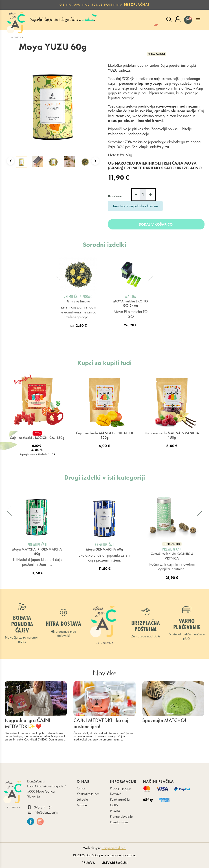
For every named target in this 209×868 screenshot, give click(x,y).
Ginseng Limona (78, 301)
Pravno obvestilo (121, 816)
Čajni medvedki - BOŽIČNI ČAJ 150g (37, 438)
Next (95, 161)
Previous (11, 161)
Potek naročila (120, 799)
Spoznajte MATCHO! (164, 720)
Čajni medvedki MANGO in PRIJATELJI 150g (104, 435)
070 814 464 (40, 807)
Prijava (88, 863)
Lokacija (82, 799)
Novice (82, 805)
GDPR (114, 805)
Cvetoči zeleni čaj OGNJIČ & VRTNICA (172, 556)
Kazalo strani (119, 822)
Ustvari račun (115, 863)
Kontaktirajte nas (88, 794)
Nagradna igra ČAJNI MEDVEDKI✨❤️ (27, 723)
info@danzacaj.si (43, 812)
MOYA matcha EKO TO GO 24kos (131, 303)
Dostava (116, 794)
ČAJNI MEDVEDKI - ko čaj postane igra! (101, 723)
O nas (81, 788)
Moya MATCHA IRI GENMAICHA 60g (37, 551)
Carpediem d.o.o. (114, 848)
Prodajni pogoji (120, 788)
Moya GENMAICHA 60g (104, 549)
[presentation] (58, 276)
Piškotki (115, 811)
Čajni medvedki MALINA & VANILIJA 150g (172, 435)
